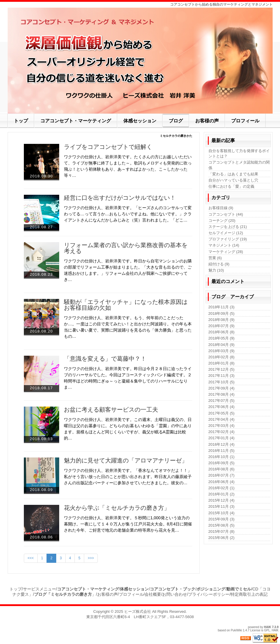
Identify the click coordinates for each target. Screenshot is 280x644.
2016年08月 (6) (222, 469)
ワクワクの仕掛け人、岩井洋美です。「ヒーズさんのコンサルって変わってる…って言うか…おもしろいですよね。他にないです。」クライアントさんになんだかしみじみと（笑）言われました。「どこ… (128, 214)
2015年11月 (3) (222, 506)
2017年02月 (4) (222, 432)
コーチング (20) (222, 221)
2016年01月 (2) (222, 494)
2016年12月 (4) (222, 444)
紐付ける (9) (219, 264)
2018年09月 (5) (222, 313)
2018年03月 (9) (222, 351)
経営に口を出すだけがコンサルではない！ (120, 198)
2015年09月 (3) (222, 519)
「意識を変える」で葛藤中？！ (105, 359)
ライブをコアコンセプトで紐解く (108, 147)
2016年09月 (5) (222, 463)
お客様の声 (107, 594)
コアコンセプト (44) (226, 214)
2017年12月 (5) (222, 369)
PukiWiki (236, 630)
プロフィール (131, 594)
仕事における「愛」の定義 (231, 186)
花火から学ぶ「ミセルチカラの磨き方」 (117, 508)
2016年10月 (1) (222, 457)
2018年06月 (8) (222, 332)
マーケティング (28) (226, 252)
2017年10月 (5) (222, 382)
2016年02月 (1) (222, 488)
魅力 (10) (216, 270)
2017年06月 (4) (222, 407)
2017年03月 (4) (222, 426)
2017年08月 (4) (222, 394)
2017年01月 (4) (222, 438)
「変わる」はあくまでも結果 (233, 174)
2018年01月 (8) (222, 363)
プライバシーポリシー (209, 594)
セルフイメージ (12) (226, 233)
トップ (16, 589)
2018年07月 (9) (222, 326)
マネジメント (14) (224, 245)
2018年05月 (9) (222, 338)
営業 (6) (215, 258)
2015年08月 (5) (222, 525)
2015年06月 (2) (222, 538)
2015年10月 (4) (222, 513)
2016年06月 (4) (222, 482)
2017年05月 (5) (222, 413)
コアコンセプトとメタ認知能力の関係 (239, 165)
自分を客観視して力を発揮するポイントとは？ (239, 153)
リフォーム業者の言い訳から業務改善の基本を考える (126, 248)
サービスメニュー (39, 589)
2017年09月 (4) (222, 388)
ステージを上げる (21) (228, 227)
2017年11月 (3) (222, 376)
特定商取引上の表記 (249, 594)
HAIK (268, 627)
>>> (91, 558)
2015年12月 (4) (222, 500)
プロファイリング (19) (228, 239)
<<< (31, 558)
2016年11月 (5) (222, 451)
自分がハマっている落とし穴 (233, 180)
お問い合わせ (175, 594)
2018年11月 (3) (222, 307)
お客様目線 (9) (221, 208)
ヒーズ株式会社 (138, 611)
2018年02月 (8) (222, 357)
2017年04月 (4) (222, 419)
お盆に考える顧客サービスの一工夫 (111, 410)
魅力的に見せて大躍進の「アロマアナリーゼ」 (126, 460)
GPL (267, 630)
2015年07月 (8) (222, 531)
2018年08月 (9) (222, 320)
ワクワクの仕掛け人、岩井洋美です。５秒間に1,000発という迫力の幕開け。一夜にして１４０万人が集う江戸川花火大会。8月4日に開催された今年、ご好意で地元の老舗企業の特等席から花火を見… (128, 524)
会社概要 (153, 594)
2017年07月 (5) (222, 401)
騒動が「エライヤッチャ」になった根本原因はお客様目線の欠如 (126, 305)
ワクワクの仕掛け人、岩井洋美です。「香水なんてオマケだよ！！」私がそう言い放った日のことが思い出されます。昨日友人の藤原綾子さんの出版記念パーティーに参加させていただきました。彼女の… (128, 477)
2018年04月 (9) (222, 345)
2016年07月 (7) (222, 475)
